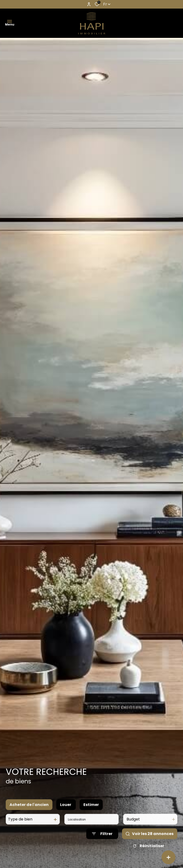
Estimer (91, 811)
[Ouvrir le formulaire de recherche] (102, 840)
